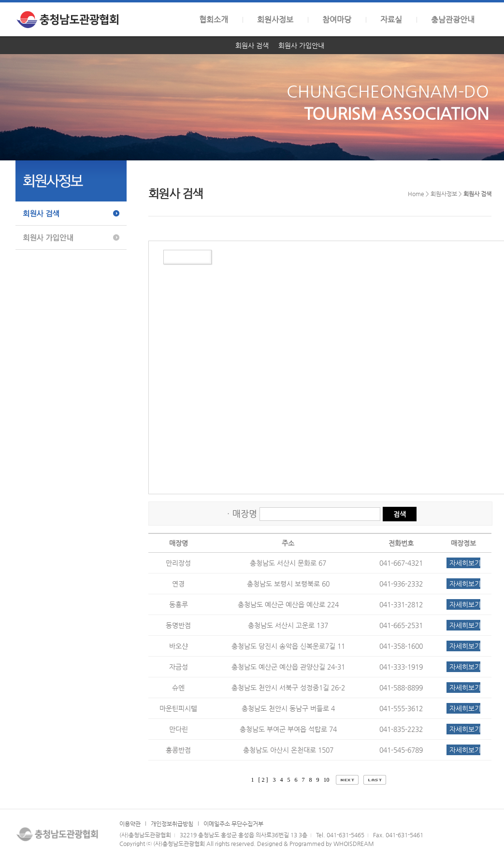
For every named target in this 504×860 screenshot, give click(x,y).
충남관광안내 (453, 20)
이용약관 (130, 824)
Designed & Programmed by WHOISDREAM (316, 844)
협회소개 (214, 20)
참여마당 (337, 20)
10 (327, 780)
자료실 (391, 20)
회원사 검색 (252, 45)
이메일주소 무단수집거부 (233, 824)
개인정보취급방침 (172, 824)
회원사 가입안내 (301, 45)
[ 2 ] (263, 780)
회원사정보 (275, 20)
